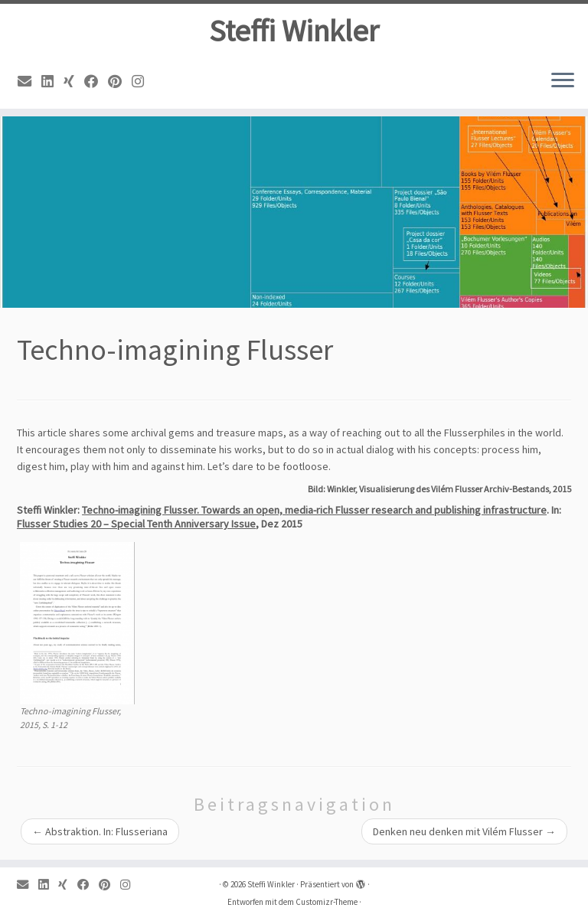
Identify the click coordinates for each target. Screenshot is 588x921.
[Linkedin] (52, 82)
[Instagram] (143, 82)
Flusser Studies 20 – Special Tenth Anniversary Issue (136, 524)
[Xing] (74, 82)
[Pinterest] (120, 82)
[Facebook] (96, 82)
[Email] (29, 82)
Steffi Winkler (294, 31)
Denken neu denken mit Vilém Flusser (464, 831)
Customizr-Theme (327, 902)
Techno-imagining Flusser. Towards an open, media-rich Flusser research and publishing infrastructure (314, 510)
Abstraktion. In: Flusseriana (100, 831)
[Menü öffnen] (563, 81)
